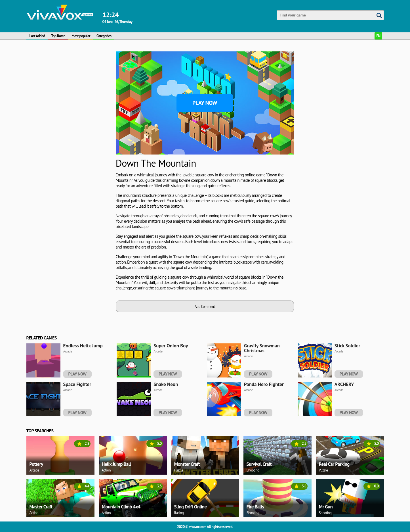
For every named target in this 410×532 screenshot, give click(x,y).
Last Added (37, 36)
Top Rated (58, 36)
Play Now (205, 103)
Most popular (81, 36)
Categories (104, 36)
